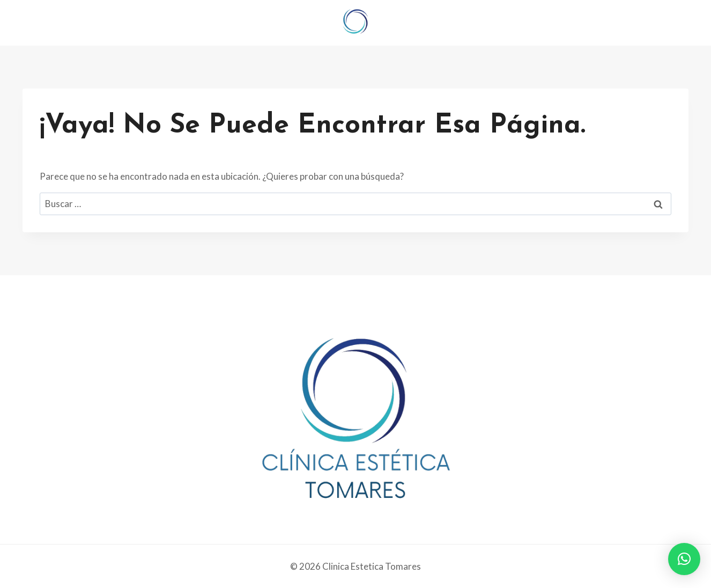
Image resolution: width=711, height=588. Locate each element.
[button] (684, 559)
